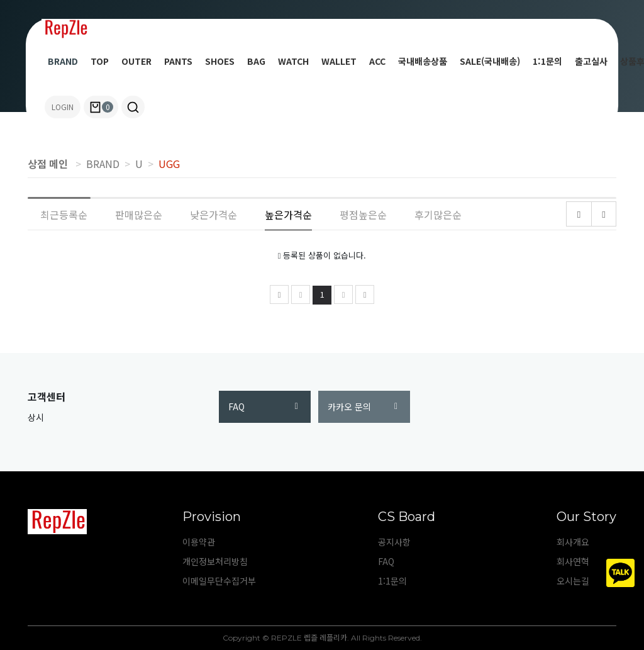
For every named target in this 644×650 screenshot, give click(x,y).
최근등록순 (64, 215)
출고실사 (591, 61)
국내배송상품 (423, 61)
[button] (133, 107)
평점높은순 (363, 215)
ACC (377, 61)
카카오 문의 (363, 406)
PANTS (178, 61)
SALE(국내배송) (490, 61)
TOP (100, 61)
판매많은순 (139, 215)
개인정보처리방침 (215, 561)
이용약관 (199, 542)
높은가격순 (288, 215)
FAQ (263, 406)
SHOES (220, 61)
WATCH (293, 61)
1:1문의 (547, 61)
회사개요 (573, 542)
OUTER (136, 61)
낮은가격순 (214, 215)
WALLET (339, 61)
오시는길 (573, 581)
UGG (169, 164)
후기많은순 (438, 215)
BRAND (63, 61)
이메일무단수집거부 (219, 581)
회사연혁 (573, 561)
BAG (256, 61)
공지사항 (394, 542)
